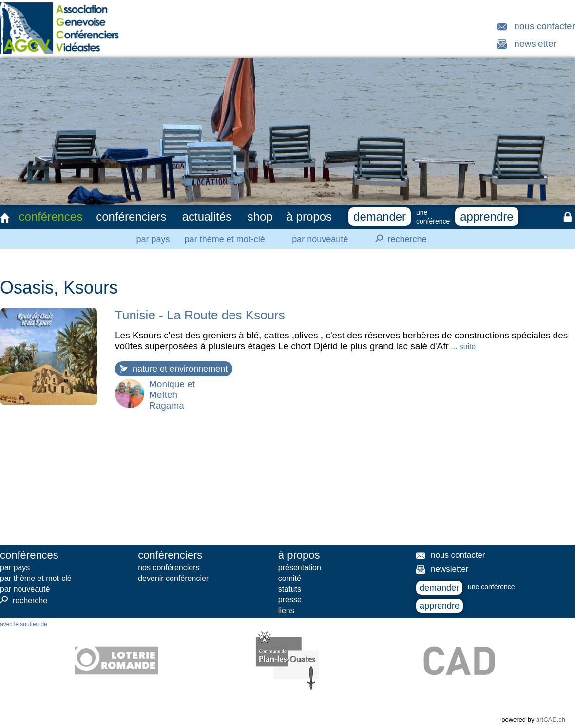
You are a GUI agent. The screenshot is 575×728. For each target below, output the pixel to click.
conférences (50, 216)
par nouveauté (320, 239)
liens (286, 610)
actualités (207, 216)
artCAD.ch (551, 719)
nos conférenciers (169, 568)
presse (290, 600)
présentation (300, 568)
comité (290, 578)
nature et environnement (174, 369)
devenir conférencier (173, 578)
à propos (309, 216)
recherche (398, 239)
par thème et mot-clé (225, 239)
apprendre (487, 216)
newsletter (535, 44)
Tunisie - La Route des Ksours (200, 315)
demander (380, 216)
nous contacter (545, 26)
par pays (153, 239)
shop (260, 216)
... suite (462, 346)
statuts (290, 589)
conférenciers (131, 216)
